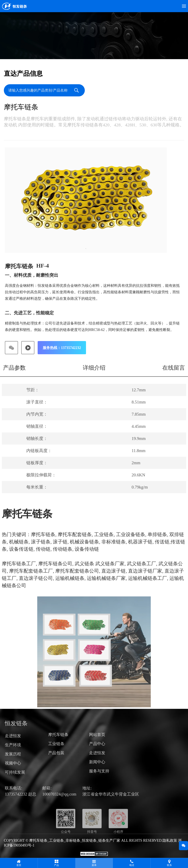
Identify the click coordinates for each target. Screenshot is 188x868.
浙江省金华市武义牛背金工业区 (111, 802)
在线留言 (174, 376)
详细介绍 (94, 376)
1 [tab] (86, 249)
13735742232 (16, 802)
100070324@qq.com (59, 802)
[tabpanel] (86, 201)
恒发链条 (16, 732)
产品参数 (14, 376)
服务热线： (62, 356)
